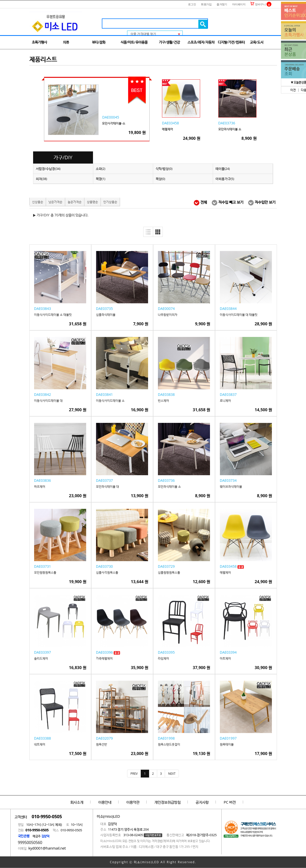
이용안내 (105, 802)
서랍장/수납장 (48, 169)
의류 (66, 42)
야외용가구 (225, 179)
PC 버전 (230, 802)
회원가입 (206, 4)
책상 (160, 179)
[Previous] (134, 774)
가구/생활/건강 (169, 42)
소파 (101, 169)
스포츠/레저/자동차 (201, 42)
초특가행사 (39, 42)
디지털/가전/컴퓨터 (231, 42)
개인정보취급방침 (168, 802)
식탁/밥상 (164, 169)
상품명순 (92, 202)
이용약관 (133, 802)
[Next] (172, 774)
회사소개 (77, 802)
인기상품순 (110, 202)
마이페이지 (239, 4)
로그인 (192, 4)
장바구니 (258, 4)
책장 (101, 179)
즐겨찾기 (222, 4)
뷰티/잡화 (99, 42)
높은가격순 (75, 202)
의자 (42, 179)
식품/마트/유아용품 (134, 42)
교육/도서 (257, 42)
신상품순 (38, 202)
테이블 (223, 169)
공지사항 (202, 802)
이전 (293, 90)
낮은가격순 (55, 202)
